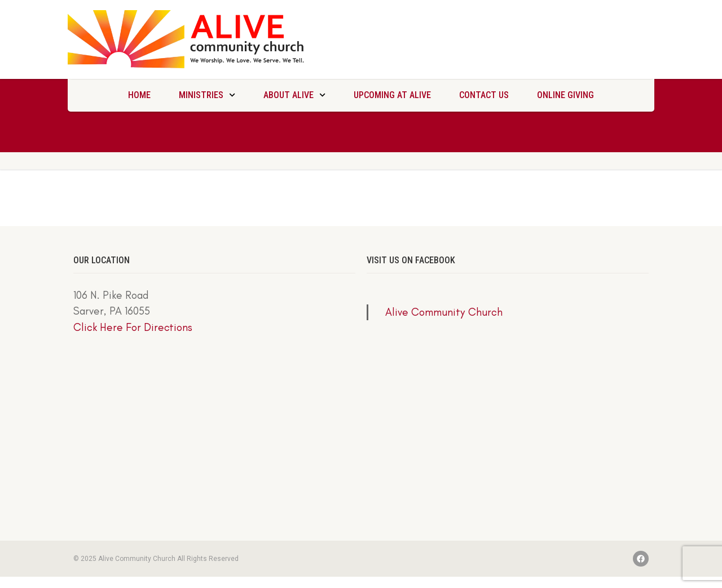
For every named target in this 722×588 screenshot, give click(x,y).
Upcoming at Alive (392, 95)
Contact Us (484, 95)
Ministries (207, 95)
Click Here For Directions (133, 327)
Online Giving (565, 95)
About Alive (294, 95)
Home (139, 95)
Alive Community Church (444, 312)
